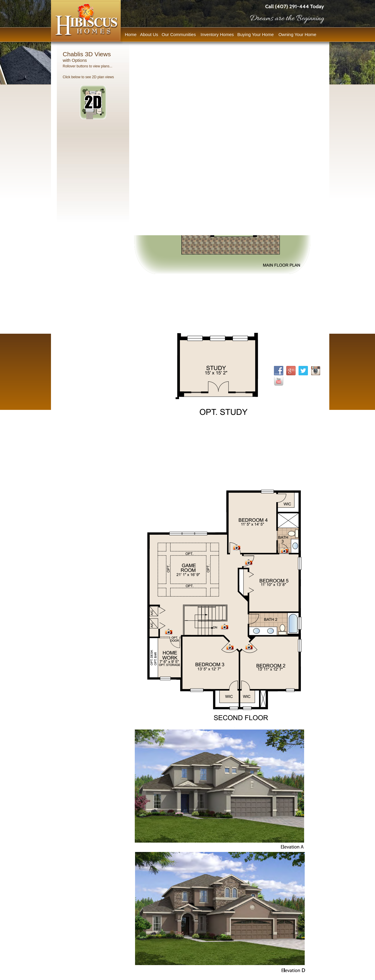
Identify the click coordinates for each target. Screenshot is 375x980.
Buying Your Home (256, 34)
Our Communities (179, 34)
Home (131, 34)
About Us (149, 34)
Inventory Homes (217, 34)
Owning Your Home (298, 34)
